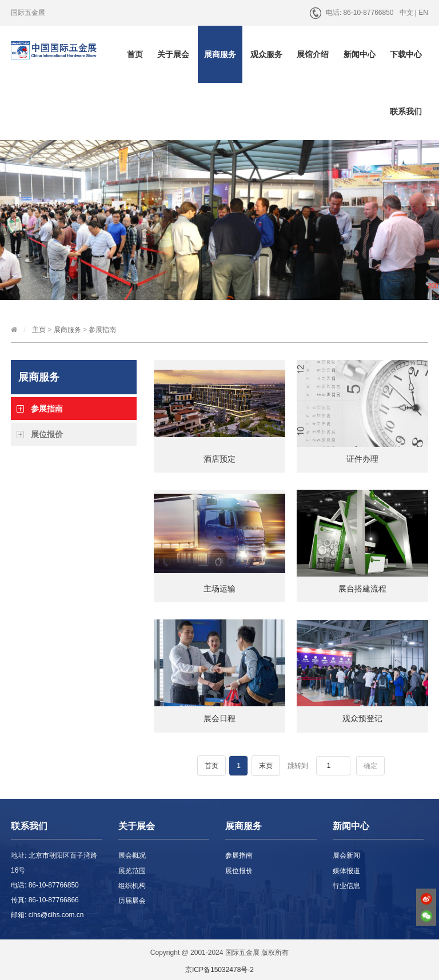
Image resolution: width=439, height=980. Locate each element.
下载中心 (406, 54)
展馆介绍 (313, 54)
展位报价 (47, 434)
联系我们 (406, 111)
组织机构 (132, 886)
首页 (135, 54)
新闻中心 (360, 54)
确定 (370, 766)
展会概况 (132, 855)
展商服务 (220, 54)
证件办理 (362, 459)
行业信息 (346, 886)
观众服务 (266, 54)
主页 (39, 330)
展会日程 (219, 718)
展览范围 (132, 871)
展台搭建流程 (362, 589)
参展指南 (102, 330)
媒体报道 (346, 871)
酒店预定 (219, 459)
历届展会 (132, 901)
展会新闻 (346, 855)
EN (423, 13)
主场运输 (219, 589)
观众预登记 (362, 718)
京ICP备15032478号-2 (219, 970)
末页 (266, 766)
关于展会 (173, 54)
